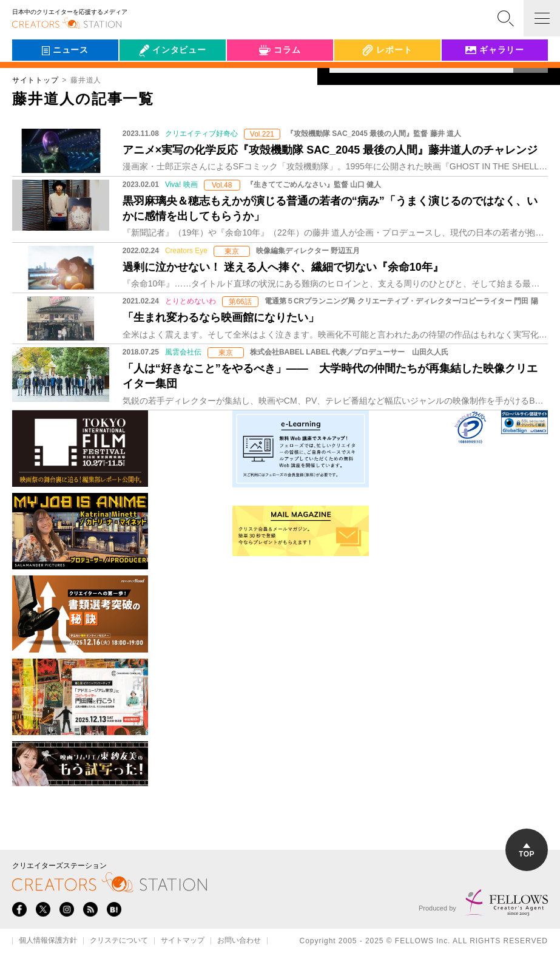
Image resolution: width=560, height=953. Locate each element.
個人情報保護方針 (48, 941)
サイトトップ (35, 80)
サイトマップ (183, 941)
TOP (527, 851)
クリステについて (119, 941)
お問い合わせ (239, 941)
